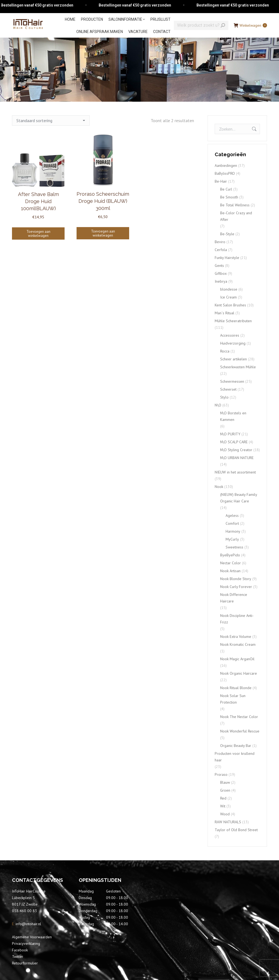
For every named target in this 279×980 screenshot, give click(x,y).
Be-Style (227, 234)
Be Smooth (229, 197)
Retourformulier (25, 963)
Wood (225, 814)
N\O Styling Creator (236, 450)
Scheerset (228, 389)
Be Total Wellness (235, 205)
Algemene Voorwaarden (32, 937)
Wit (223, 806)
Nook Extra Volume (236, 637)
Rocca (225, 351)
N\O (218, 405)
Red (223, 798)
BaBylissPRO (225, 173)
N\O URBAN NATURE (237, 458)
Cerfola (221, 250)
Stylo (224, 397)
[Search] (201, 25)
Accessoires (230, 335)
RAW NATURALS (228, 822)
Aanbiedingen (226, 165)
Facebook (20, 950)
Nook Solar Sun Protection (233, 699)
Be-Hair (221, 181)
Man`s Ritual (225, 313)
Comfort (232, 523)
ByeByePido (230, 555)
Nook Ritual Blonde (236, 688)
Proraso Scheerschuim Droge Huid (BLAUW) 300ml (103, 201)
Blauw (225, 782)
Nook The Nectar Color (239, 717)
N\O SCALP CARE (234, 442)
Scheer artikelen (233, 359)
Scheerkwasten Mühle (238, 367)
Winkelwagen (250, 25)
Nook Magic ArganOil (237, 659)
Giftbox (221, 273)
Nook (219, 487)
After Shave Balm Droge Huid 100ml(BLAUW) (38, 201)
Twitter (18, 957)
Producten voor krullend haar (235, 757)
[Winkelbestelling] (51, 120)
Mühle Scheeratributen (233, 321)
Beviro (220, 242)
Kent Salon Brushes (230, 305)
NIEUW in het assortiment (235, 472)
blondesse (229, 289)
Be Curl (226, 189)
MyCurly (232, 539)
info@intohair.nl (28, 924)
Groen (225, 790)
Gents (219, 266)
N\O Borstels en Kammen (233, 416)
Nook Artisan (230, 571)
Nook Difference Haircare (234, 598)
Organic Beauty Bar (236, 746)
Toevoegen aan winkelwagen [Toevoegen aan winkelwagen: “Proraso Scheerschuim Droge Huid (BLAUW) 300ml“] (103, 233)
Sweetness (234, 547)
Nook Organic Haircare (239, 673)
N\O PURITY (230, 434)
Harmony (233, 531)
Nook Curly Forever (236, 587)
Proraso (221, 774)
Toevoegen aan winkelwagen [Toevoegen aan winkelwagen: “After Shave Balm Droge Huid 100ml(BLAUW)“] (38, 234)
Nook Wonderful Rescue (240, 731)
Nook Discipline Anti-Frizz (237, 619)
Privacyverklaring (26, 943)
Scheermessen (232, 381)
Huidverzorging (233, 343)
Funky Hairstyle (227, 258)
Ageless (232, 515)
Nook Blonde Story (236, 579)
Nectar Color (231, 563)
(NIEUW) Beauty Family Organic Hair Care (239, 498)
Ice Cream (228, 297)
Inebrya (221, 281)
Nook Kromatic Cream (238, 644)
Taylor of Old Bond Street (236, 830)
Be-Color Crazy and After (236, 216)
